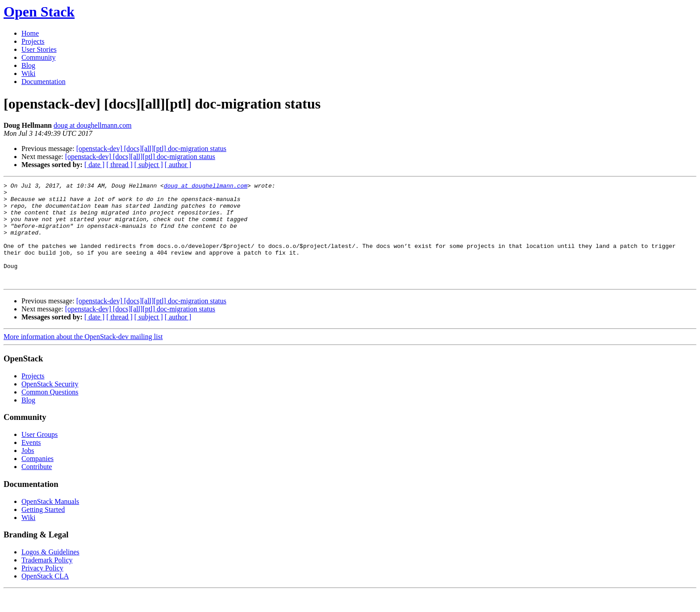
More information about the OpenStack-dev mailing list (83, 357)
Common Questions (50, 412)
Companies (37, 479)
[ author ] (178, 165)
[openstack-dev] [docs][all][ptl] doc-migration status (151, 149)
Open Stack (39, 12)
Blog (28, 65)
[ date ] (94, 165)
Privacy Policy (42, 588)
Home (30, 33)
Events (31, 463)
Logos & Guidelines (50, 572)
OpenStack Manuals (50, 522)
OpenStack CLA (45, 596)
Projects (33, 41)
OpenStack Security (50, 404)
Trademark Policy (47, 580)
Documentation (44, 82)
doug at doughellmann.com (93, 125)
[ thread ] (119, 165)
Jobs (28, 471)
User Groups (40, 455)
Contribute (37, 487)
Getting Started (43, 530)
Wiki (28, 73)
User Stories (39, 49)
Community (38, 57)
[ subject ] (149, 165)
